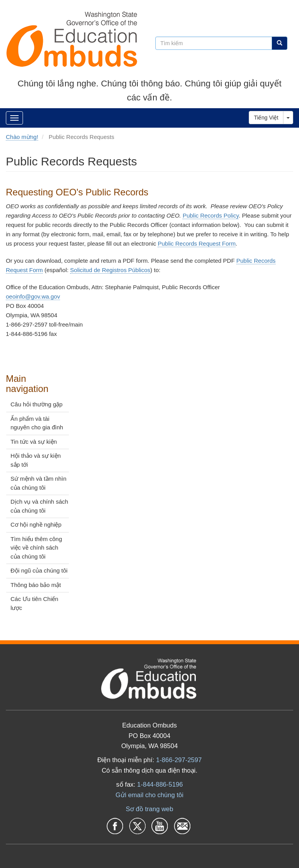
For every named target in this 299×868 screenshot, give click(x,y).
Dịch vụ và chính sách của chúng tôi (39, 506)
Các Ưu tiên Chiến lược (34, 603)
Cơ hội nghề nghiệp (36, 524)
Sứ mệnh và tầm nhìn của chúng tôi (39, 483)
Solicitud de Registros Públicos (110, 270)
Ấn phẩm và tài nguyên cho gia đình (37, 423)
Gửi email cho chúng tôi (149, 795)
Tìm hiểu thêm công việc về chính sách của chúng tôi (36, 548)
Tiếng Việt (266, 118)
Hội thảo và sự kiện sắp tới (36, 460)
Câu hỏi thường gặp (37, 404)
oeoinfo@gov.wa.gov (33, 296)
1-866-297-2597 (179, 760)
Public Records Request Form (197, 243)
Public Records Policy (211, 215)
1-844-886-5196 (160, 784)
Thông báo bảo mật (36, 585)
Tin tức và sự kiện (34, 442)
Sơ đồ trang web (149, 809)
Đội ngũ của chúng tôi (39, 570)
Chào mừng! (22, 137)
